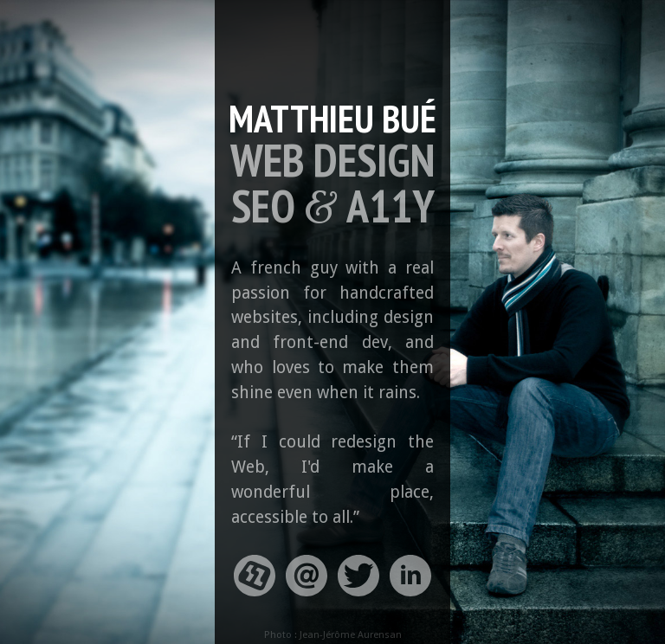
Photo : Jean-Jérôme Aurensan (333, 635)
